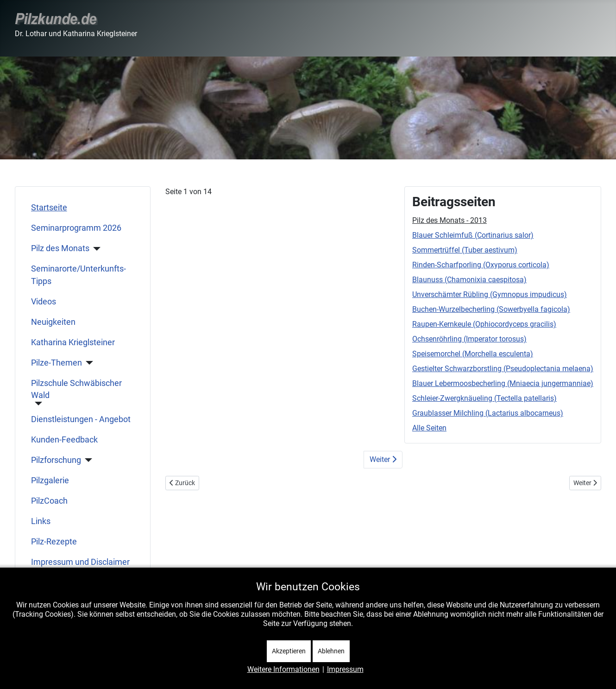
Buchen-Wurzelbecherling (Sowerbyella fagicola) (491, 309)
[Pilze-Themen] (88, 363)
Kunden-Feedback (64, 440)
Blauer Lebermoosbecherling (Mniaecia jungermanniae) (503, 383)
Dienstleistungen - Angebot (81, 419)
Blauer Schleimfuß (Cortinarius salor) (473, 235)
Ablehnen (331, 651)
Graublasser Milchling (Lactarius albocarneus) (488, 413)
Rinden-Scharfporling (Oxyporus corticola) (481, 265)
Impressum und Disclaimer (80, 562)
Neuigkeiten (53, 322)
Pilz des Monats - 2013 (449, 220)
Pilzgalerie (50, 480)
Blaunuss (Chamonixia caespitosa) (469, 280)
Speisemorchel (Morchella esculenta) (473, 354)
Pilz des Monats (60, 248)
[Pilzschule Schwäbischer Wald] (37, 404)
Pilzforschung (56, 460)
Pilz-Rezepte (54, 542)
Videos (44, 302)
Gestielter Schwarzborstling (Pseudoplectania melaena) (503, 369)
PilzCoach (49, 501)
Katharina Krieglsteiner (73, 342)
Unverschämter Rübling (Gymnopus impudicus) (490, 294)
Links (41, 521)
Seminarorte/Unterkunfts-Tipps (79, 275)
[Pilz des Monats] (95, 249)
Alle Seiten (429, 428)
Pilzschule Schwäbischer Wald (76, 389)
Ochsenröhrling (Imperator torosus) (469, 339)
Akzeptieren (289, 651)
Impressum (345, 669)
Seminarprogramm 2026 (76, 228)
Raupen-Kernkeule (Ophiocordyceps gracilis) (484, 324)
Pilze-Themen (57, 363)
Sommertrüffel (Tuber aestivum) (465, 250)
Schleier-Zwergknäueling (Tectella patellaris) (484, 398)
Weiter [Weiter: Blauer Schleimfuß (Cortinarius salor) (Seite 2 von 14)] (383, 459)
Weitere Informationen (283, 669)
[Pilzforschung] (87, 460)
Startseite (49, 208)
